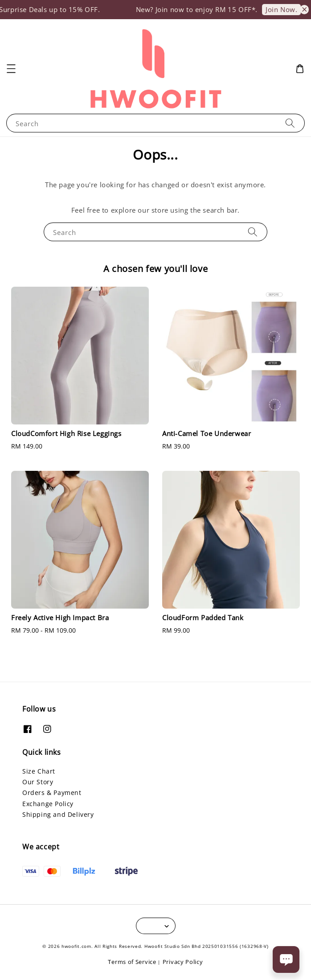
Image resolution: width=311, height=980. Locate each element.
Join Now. (287, 9)
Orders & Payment (52, 793)
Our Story (38, 782)
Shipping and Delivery (58, 814)
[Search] (290, 123)
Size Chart (39, 771)
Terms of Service (132, 962)
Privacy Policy (183, 962)
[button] (11, 69)
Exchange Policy (48, 804)
